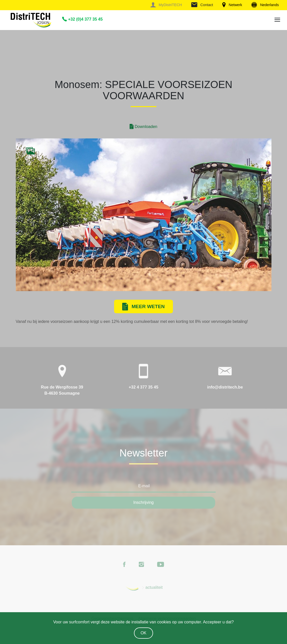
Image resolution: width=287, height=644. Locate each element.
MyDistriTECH (166, 5)
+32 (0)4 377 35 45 (82, 19)
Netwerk (232, 5)
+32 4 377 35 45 (143, 387)
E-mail (144, 486)
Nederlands (265, 5)
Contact (202, 5)
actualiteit (154, 587)
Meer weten (143, 307)
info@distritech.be (225, 387)
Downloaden (143, 127)
